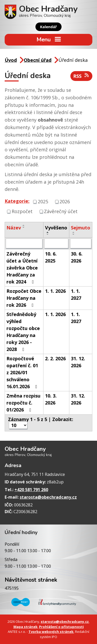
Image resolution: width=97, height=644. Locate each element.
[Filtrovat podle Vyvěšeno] (56, 243)
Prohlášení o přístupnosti (61, 627)
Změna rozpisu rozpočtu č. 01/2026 (23, 403)
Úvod (11, 60)
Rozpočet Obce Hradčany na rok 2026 (24, 298)
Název (14, 228)
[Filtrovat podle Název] (24, 243)
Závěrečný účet (61, 211)
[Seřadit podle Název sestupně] (24, 227)
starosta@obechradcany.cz (48, 497)
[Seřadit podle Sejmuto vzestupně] (74, 232)
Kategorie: (17, 201)
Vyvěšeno (56, 228)
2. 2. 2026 (55, 358)
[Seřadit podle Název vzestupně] (24, 225)
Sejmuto (81, 228)
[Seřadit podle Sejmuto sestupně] (74, 234)
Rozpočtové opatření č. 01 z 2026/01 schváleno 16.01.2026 (23, 372)
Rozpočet (22, 211)
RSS (81, 76)
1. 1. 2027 (76, 294)
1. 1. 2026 (55, 291)
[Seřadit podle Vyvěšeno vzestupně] (48, 232)
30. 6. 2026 (77, 257)
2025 (43, 201)
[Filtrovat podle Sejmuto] (81, 243)
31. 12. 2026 (78, 362)
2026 (65, 201)
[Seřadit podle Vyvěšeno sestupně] (48, 234)
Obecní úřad (38, 60)
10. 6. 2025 (51, 257)
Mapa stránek (25, 627)
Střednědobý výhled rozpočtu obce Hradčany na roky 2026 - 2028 (23, 332)
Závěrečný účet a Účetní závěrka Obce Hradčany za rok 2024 (22, 268)
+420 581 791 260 (31, 490)
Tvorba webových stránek (51, 632)
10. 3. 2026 (51, 399)
